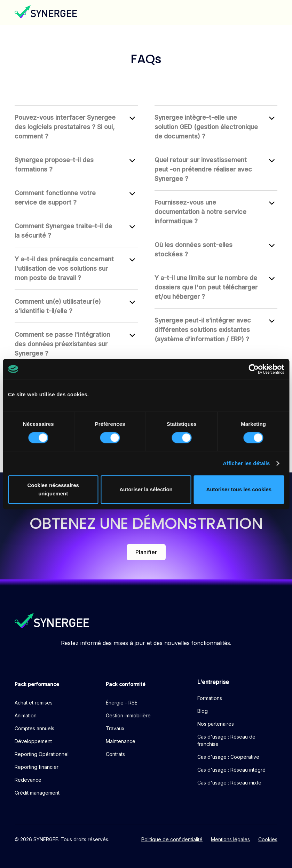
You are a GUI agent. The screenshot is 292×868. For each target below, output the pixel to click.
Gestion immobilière (128, 715)
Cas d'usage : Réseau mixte (229, 783)
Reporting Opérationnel (42, 754)
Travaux (115, 728)
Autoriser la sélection (146, 489)
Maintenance (121, 741)
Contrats (115, 754)
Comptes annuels (34, 728)
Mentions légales (230, 839)
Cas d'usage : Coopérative (228, 757)
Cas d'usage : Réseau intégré (231, 770)
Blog (203, 711)
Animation (26, 715)
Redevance (28, 780)
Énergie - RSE (122, 703)
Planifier (146, 552)
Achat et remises (34, 703)
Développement (33, 741)
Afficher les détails (246, 463)
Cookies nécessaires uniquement (53, 489)
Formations (210, 698)
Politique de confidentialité (172, 839)
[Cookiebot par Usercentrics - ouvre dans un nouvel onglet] (254, 369)
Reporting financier (37, 767)
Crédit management (37, 793)
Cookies (268, 839)
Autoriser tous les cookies (239, 489)
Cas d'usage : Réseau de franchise (226, 740)
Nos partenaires (216, 724)
